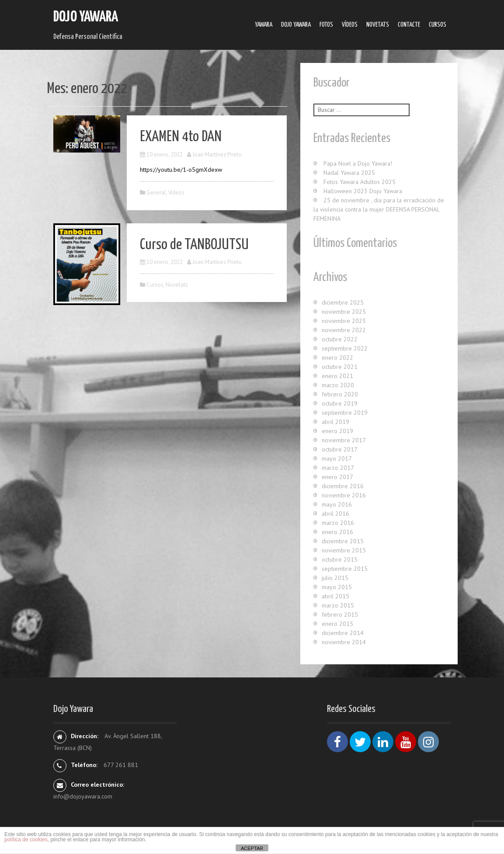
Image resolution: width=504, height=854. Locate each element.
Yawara (264, 25)
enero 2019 (337, 431)
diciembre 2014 (343, 633)
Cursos (438, 25)
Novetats (378, 25)
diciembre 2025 (343, 302)
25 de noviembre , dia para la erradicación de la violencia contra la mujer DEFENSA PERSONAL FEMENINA (379, 209)
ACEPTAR (252, 848)
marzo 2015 (338, 605)
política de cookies (26, 840)
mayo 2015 (337, 587)
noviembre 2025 (344, 312)
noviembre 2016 (344, 495)
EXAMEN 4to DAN (181, 137)
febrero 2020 (340, 394)
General (156, 193)
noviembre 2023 (344, 321)
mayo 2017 (337, 458)
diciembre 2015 (343, 541)
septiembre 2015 (345, 569)
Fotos (326, 25)
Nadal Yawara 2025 (349, 173)
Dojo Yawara (86, 17)
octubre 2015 (340, 559)
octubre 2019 (340, 403)
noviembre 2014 (344, 642)
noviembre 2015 (344, 550)
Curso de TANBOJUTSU (194, 245)
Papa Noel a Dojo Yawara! (358, 163)
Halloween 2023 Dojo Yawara (363, 191)
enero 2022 (337, 358)
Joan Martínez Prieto (217, 154)
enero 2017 (337, 477)
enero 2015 (337, 624)
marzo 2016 (338, 523)
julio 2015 (335, 578)
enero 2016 (337, 532)
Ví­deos (350, 25)
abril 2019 (335, 422)
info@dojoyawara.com (83, 796)
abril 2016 (335, 514)
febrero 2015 (340, 614)
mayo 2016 (337, 504)
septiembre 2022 (345, 348)
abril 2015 (335, 596)
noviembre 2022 (344, 330)
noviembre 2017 (344, 440)
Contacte (409, 25)
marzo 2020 (338, 385)
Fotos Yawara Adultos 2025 (360, 182)
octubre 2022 (340, 339)
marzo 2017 (338, 468)
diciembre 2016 (343, 486)
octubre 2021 (340, 367)
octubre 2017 (340, 449)
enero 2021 (337, 376)
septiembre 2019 (345, 413)
